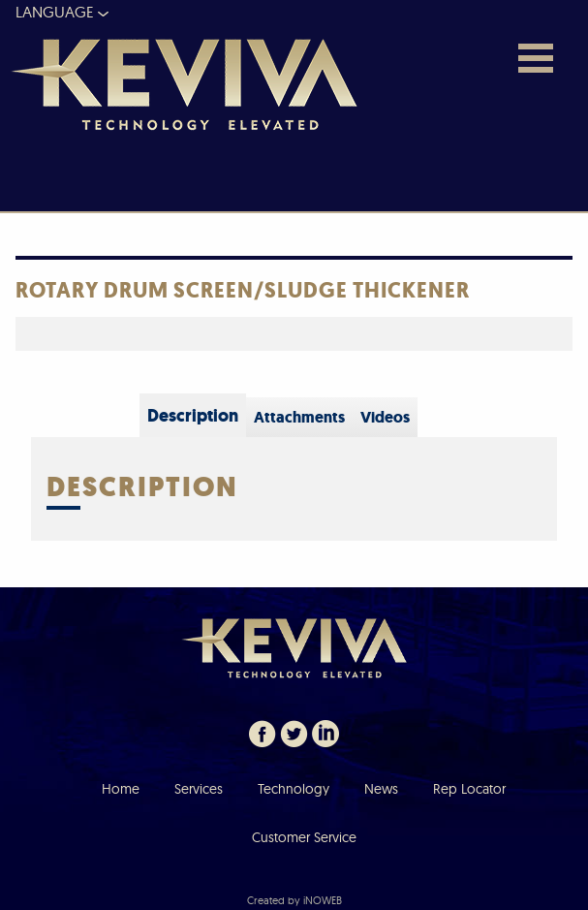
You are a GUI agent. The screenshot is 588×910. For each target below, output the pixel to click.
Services (199, 789)
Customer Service (304, 837)
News (381, 789)
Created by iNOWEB (294, 900)
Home (121, 789)
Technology (294, 789)
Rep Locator (469, 789)
